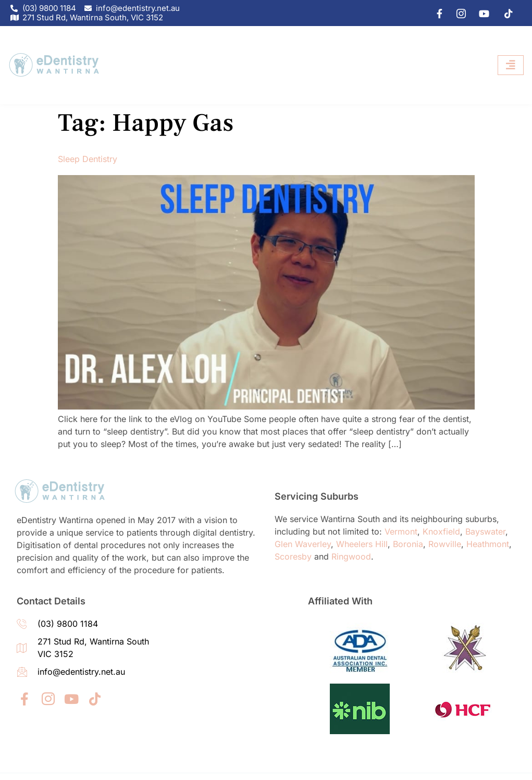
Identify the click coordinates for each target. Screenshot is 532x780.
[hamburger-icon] (511, 65)
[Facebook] (435, 13)
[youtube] (481, 13)
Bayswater (485, 531)
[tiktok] (505, 13)
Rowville (445, 544)
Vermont (401, 531)
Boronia (408, 544)
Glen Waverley (303, 544)
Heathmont (488, 544)
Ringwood (351, 556)
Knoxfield (441, 531)
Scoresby (293, 556)
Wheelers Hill (362, 544)
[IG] (458, 13)
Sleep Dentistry (88, 159)
